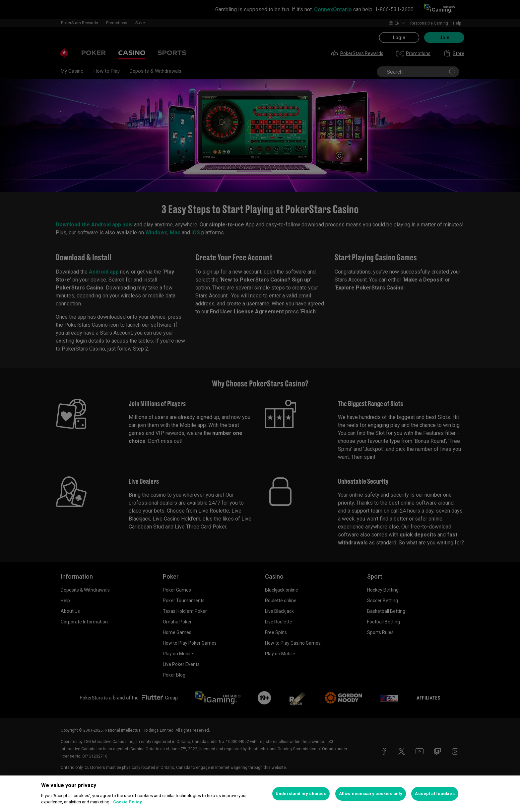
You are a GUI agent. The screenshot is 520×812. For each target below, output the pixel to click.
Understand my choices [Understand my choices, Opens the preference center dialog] (301, 794)
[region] (260, 794)
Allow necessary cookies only (371, 794)
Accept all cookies (435, 794)
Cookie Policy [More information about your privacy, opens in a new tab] (128, 802)
